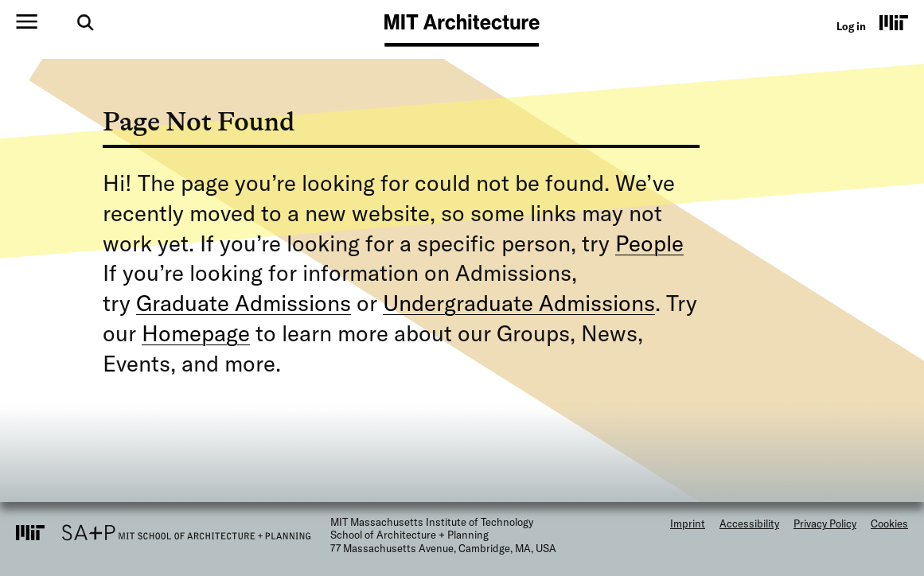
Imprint (688, 523)
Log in (851, 26)
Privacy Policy (825, 523)
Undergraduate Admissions (519, 303)
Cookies (889, 523)
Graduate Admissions (244, 303)
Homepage (196, 333)
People (649, 243)
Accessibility (749, 523)
